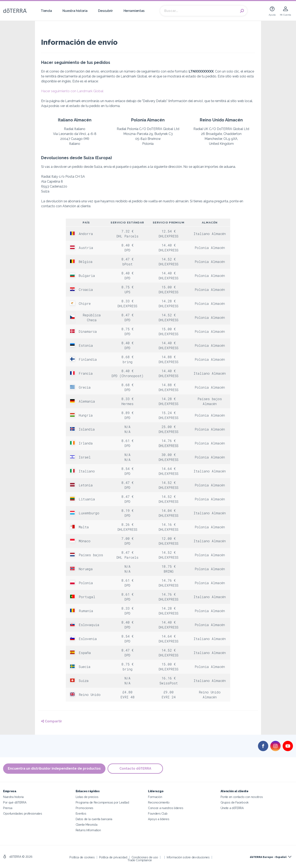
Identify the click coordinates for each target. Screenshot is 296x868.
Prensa (8, 808)
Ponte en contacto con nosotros (242, 797)
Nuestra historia (75, 11)
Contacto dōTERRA (135, 768)
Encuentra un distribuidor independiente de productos (54, 768)
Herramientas (134, 11)
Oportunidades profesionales (23, 813)
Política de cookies (82, 857)
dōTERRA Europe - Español (268, 857)
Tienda (46, 11)
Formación (155, 797)
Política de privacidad (113, 857)
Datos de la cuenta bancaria (94, 819)
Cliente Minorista (87, 825)
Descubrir (105, 11)
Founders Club (158, 813)
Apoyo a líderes (159, 819)
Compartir (52, 721)
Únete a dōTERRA (232, 808)
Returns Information (88, 830)
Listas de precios (87, 797)
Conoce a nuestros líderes (166, 808)
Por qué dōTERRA (15, 802)
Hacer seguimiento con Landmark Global (72, 91)
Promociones (85, 808)
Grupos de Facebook (235, 802)
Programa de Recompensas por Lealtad (102, 802)
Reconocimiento (159, 802)
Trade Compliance (140, 860)
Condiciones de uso (145, 857)
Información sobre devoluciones (188, 857)
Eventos (81, 813)
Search (242, 11)
